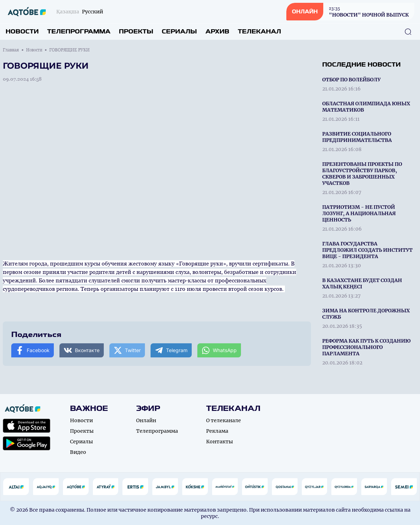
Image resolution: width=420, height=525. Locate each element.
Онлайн (146, 420)
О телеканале (224, 420)
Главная (11, 50)
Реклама (217, 431)
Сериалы (179, 32)
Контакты (219, 442)
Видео (78, 452)
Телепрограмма (79, 32)
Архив (217, 32)
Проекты (136, 32)
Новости (22, 32)
